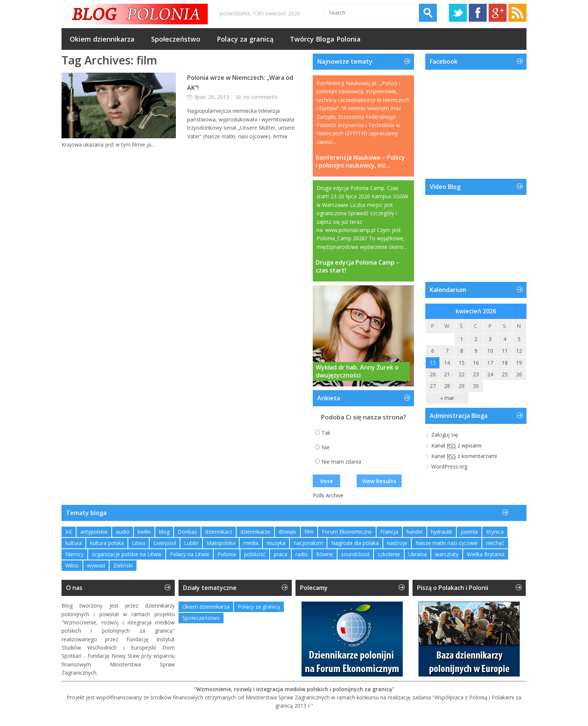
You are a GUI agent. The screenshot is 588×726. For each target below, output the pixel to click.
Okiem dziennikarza (102, 39)
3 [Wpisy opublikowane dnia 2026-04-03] (490, 339)
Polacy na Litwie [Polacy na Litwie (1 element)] (190, 554)
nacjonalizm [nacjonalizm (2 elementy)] (308, 543)
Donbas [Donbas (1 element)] (187, 532)
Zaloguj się (445, 435)
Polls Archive (328, 495)
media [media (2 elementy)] (251, 543)
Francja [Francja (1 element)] (389, 532)
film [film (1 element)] (309, 532)
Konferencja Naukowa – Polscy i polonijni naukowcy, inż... (360, 162)
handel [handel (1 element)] (415, 532)
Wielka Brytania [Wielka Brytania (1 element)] (486, 554)
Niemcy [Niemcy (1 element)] (74, 554)
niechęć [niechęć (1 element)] (495, 543)
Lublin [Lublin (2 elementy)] (191, 543)
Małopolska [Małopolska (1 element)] (221, 543)
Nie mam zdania (341, 462)
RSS (517, 13)
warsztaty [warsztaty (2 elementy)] (447, 554)
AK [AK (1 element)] (69, 532)
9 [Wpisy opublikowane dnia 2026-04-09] (476, 351)
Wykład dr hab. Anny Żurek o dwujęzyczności (357, 371)
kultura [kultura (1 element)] (73, 543)
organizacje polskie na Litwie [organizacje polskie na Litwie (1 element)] (127, 554)
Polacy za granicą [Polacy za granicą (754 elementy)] (259, 607)
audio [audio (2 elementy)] (123, 532)
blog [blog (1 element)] (164, 532)
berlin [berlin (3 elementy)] (144, 532)
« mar (447, 398)
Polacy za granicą (245, 39)
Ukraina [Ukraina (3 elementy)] (418, 554)
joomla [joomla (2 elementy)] (469, 532)
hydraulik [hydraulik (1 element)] (442, 532)
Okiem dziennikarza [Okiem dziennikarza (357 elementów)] (206, 607)
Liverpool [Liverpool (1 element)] (165, 543)
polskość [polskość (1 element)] (255, 554)
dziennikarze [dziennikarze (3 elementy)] (255, 532)
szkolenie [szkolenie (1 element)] (389, 554)
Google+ (498, 13)
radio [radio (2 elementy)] (302, 554)
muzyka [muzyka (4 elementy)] (276, 543)
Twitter (458, 13)
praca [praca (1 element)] (280, 554)
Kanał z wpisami (456, 446)
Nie (325, 447)
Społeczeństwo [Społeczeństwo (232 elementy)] (201, 618)
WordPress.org (449, 466)
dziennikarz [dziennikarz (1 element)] (219, 532)
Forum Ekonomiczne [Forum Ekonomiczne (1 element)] (347, 532)
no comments (260, 97)
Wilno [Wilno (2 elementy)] (72, 565)
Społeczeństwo (176, 39)
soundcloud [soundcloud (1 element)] (355, 554)
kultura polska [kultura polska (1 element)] (107, 543)
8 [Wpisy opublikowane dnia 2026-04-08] (462, 351)
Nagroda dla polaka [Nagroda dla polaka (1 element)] (355, 543)
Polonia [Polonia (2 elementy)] (227, 554)
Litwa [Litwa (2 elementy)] (139, 543)
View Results (379, 481)
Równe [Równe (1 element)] (325, 554)
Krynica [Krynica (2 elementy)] (495, 532)
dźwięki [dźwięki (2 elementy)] (287, 532)
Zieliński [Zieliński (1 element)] (123, 565)
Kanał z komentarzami (464, 456)
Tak (326, 433)
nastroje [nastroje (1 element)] (397, 543)
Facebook (478, 13)
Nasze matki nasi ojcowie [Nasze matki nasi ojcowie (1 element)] (447, 543)
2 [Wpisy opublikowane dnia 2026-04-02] (476, 339)
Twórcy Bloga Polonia (325, 39)
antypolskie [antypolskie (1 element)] (94, 532)
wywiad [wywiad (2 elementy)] (96, 565)
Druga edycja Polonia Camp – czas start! (358, 266)
